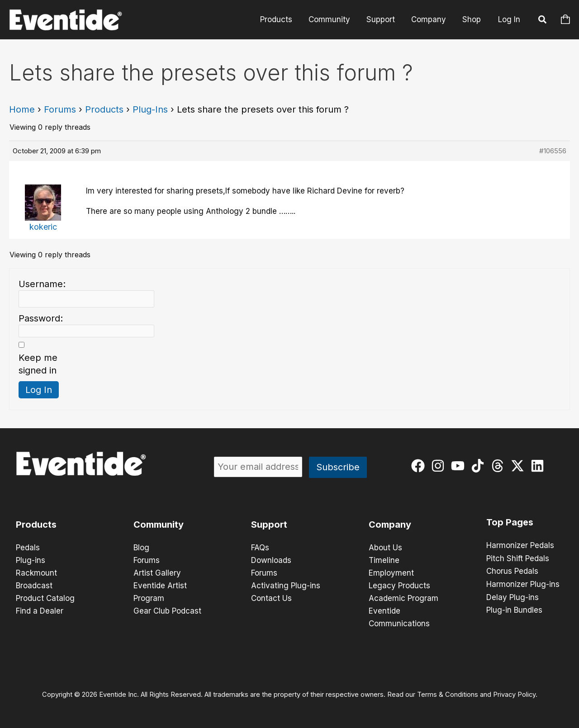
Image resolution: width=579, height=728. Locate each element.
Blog (141, 548)
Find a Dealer (40, 611)
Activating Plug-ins (286, 586)
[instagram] (440, 466)
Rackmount (36, 573)
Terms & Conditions (448, 695)
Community (332, 19)
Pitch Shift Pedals (518, 558)
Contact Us (271, 598)
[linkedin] (539, 466)
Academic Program (403, 598)
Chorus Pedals (512, 571)
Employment (391, 573)
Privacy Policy (514, 695)
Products (280, 19)
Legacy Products (399, 586)
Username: (42, 284)
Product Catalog (45, 598)
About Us (385, 548)
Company (430, 19)
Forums (60, 109)
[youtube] (460, 466)
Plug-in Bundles (514, 609)
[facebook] (420, 466)
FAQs (260, 548)
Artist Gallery (157, 573)
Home (22, 109)
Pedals (28, 548)
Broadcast (34, 586)
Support (383, 19)
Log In (509, 19)
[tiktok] (480, 466)
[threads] (500, 466)
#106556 (553, 151)
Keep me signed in (38, 364)
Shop (472, 19)
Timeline (384, 560)
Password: (41, 318)
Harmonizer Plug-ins (523, 583)
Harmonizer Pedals (520, 545)
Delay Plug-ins (513, 596)
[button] (543, 21)
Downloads (271, 560)
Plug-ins (31, 560)
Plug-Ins (150, 109)
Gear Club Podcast (167, 611)
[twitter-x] (520, 466)
